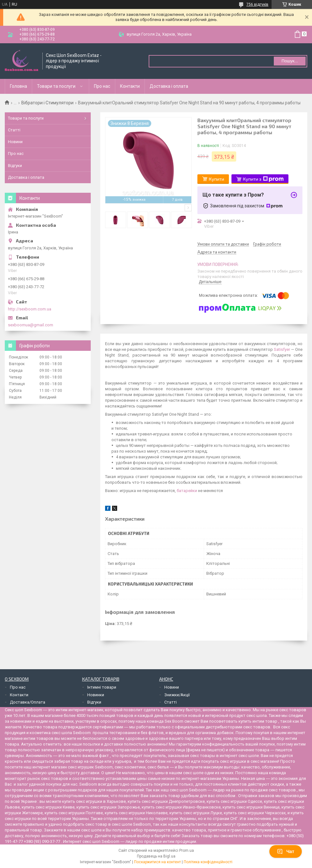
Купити (216, 179)
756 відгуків (257, 4)
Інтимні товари (102, 687)
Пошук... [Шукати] (290, 61)
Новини (15, 142)
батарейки (187, 491)
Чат (286, 851)
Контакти (130, 86)
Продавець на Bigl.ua (156, 856)
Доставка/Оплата (28, 702)
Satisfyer (282, 349)
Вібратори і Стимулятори (47, 103)
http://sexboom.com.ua (30, 309)
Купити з (263, 179)
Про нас (102, 86)
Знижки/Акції (177, 695)
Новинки (96, 695)
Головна (18, 86)
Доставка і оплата (169, 86)
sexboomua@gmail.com (31, 325)
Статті (14, 130)
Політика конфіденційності (208, 862)
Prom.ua (187, 851)
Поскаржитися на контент (157, 862)
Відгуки (15, 166)
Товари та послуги (56, 86)
